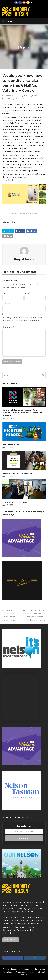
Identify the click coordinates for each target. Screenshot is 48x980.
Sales (8, 99)
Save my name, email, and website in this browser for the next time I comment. (23, 319)
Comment (8, 327)
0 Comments (22, 99)
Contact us (11, 940)
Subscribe (24, 838)
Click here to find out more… (24, 214)
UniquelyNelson (31, 96)
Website (6, 304)
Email (28, 293)
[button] (7, 21)
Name (6, 293)
